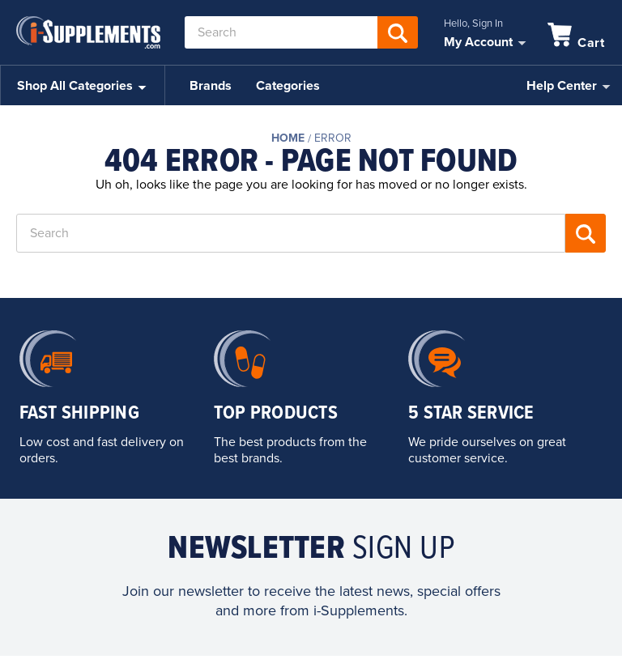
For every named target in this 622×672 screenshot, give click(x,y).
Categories (288, 86)
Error (333, 138)
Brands (211, 86)
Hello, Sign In (473, 23)
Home (288, 138)
